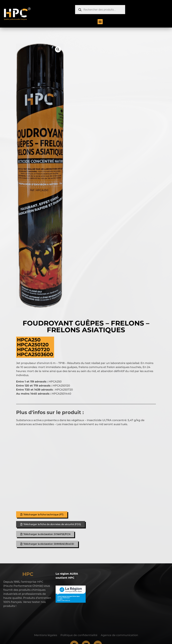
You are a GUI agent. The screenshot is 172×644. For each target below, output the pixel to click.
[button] (100, 22)
